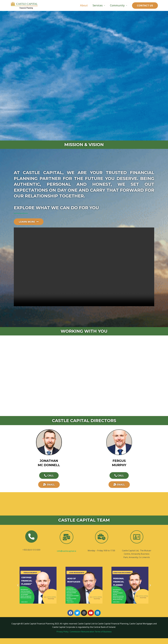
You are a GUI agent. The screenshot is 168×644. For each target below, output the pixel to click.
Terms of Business (104, 637)
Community (117, 5)
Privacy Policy (63, 637)
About (83, 5)
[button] (18, 591)
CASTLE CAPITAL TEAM (84, 526)
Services (97, 5)
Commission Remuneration (82, 637)
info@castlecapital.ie (67, 557)
